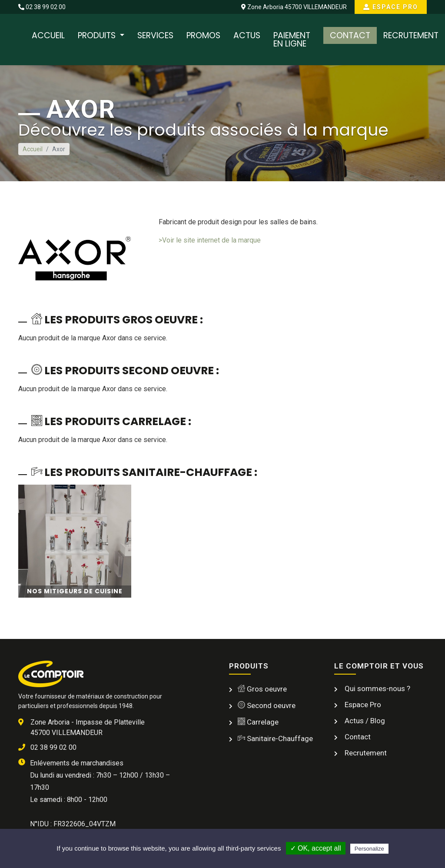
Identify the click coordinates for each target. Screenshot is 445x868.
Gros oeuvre (262, 689)
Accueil (48, 35)
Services (155, 35)
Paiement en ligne (292, 40)
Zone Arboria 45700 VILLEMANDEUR (294, 7)
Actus (247, 35)
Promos (203, 35)
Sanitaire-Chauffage (275, 738)
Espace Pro (391, 7)
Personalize (369, 849)
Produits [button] (98, 35)
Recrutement (411, 35)
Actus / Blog (364, 721)
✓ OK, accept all (316, 848)
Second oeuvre (267, 705)
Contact (350, 35)
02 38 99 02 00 (42, 7)
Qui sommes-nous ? (377, 688)
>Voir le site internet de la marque (210, 240)
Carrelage (258, 722)
